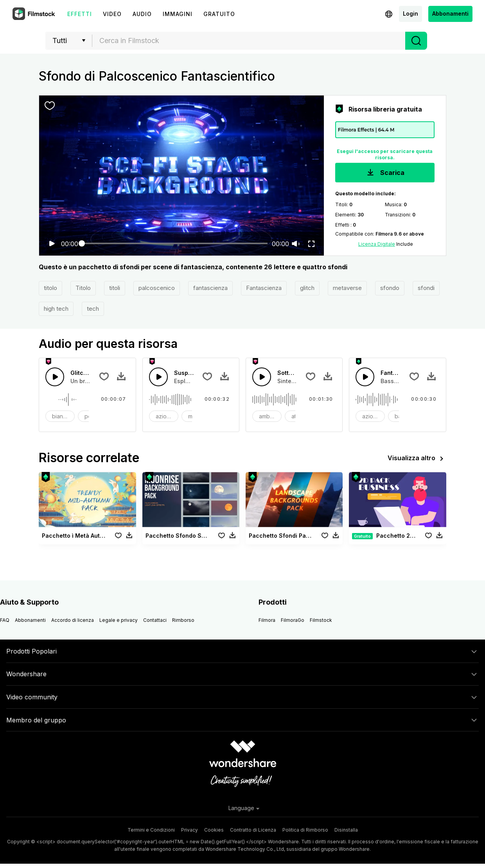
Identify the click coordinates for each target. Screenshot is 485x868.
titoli (115, 288)
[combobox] (249, 41)
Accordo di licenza (73, 620)
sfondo (390, 288)
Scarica (385, 173)
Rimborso (183, 620)
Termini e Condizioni (151, 830)
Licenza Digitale (377, 244)
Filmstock (321, 620)
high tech (56, 309)
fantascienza (210, 288)
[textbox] (249, 41)
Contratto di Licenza (253, 830)
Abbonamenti (450, 14)
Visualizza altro (417, 459)
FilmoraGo (293, 620)
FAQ (5, 620)
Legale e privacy (119, 620)
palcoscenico (157, 288)
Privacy (190, 830)
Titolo (83, 288)
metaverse (347, 288)
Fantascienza (264, 288)
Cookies (214, 830)
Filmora (267, 620)
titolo (50, 288)
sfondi (426, 288)
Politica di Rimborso (305, 830)
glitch (307, 288)
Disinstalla (346, 830)
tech (93, 309)
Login (410, 14)
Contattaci (155, 620)
